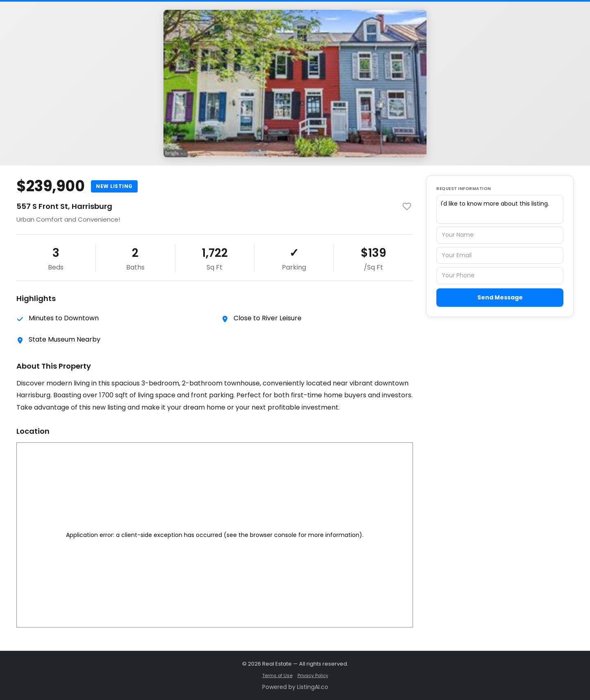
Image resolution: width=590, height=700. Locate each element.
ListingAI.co (313, 687)
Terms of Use (277, 675)
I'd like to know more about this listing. (500, 209)
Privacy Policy (313, 675)
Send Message (500, 297)
